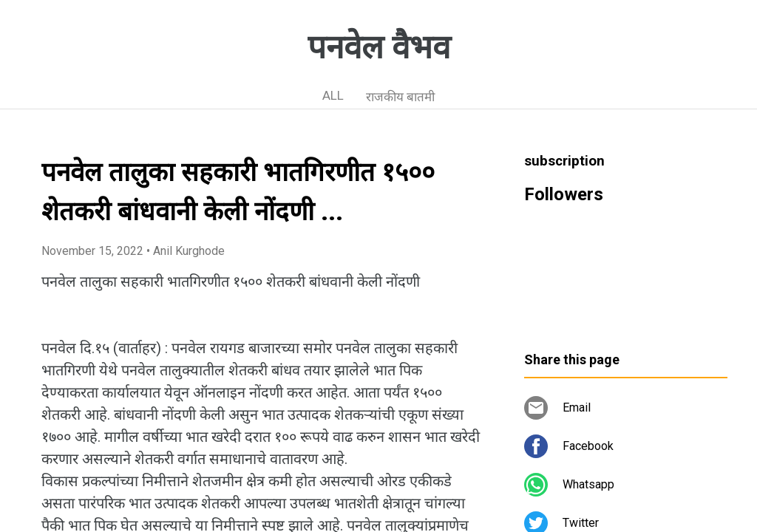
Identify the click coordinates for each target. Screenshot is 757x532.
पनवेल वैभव (379, 47)
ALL (333, 95)
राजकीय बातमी (400, 97)
